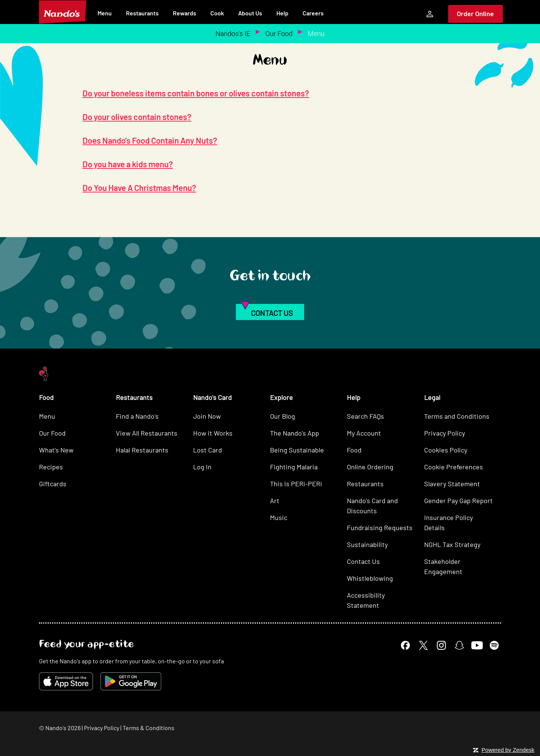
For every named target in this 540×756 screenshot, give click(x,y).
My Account (364, 433)
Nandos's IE (233, 34)
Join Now (207, 416)
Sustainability (367, 544)
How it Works (213, 433)
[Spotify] (494, 645)
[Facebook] (405, 645)
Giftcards (53, 484)
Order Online (475, 14)
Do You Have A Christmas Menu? (139, 188)
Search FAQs (365, 416)
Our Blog (283, 416)
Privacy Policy (445, 433)
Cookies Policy (446, 450)
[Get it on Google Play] (131, 681)
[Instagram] (441, 645)
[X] (423, 645)
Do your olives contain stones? (137, 117)
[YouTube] (477, 645)
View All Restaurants (147, 433)
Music (279, 517)
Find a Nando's (137, 416)
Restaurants (142, 13)
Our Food (279, 34)
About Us (250, 13)
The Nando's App (295, 433)
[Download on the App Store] (66, 681)
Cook (217, 13)
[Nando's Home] (63, 12)
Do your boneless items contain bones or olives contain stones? (196, 93)
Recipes (51, 467)
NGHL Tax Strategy (452, 544)
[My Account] (430, 14)
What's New (56, 450)
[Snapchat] (459, 645)
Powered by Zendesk (508, 750)
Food (354, 450)
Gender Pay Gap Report (458, 500)
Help (282, 13)
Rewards (184, 13)
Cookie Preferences (454, 467)
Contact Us (363, 561)
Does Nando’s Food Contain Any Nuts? (150, 140)
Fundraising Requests (380, 528)
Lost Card (208, 450)
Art (275, 500)
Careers (313, 13)
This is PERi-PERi (296, 484)
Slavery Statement (452, 484)
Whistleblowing (370, 578)
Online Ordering (370, 467)
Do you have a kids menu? (128, 164)
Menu (105, 13)
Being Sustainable (297, 450)
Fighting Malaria (294, 467)
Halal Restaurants (142, 450)
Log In (202, 467)
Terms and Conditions (457, 416)
